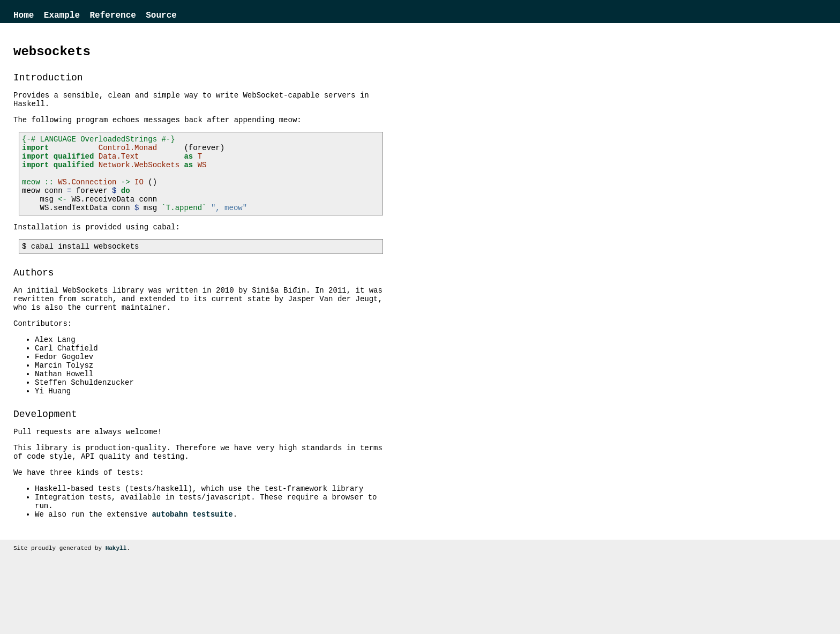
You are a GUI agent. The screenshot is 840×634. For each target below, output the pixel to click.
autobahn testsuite (192, 579)
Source (161, 17)
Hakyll (116, 614)
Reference (112, 17)
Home (24, 17)
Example (62, 17)
